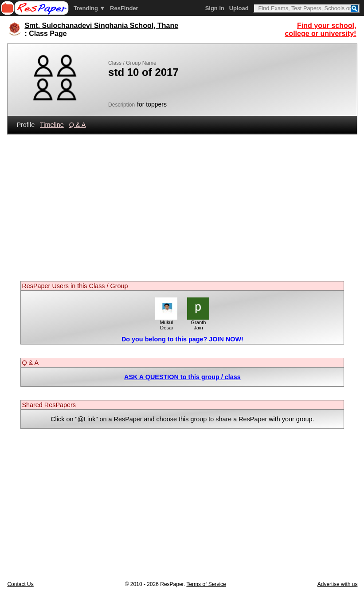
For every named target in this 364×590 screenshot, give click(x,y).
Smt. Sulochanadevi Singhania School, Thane (101, 26)
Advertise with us (338, 584)
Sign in (215, 8)
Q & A (78, 125)
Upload (239, 8)
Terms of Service (206, 584)
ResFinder (124, 8)
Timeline (52, 125)
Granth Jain (198, 323)
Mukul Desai (166, 323)
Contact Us (20, 584)
